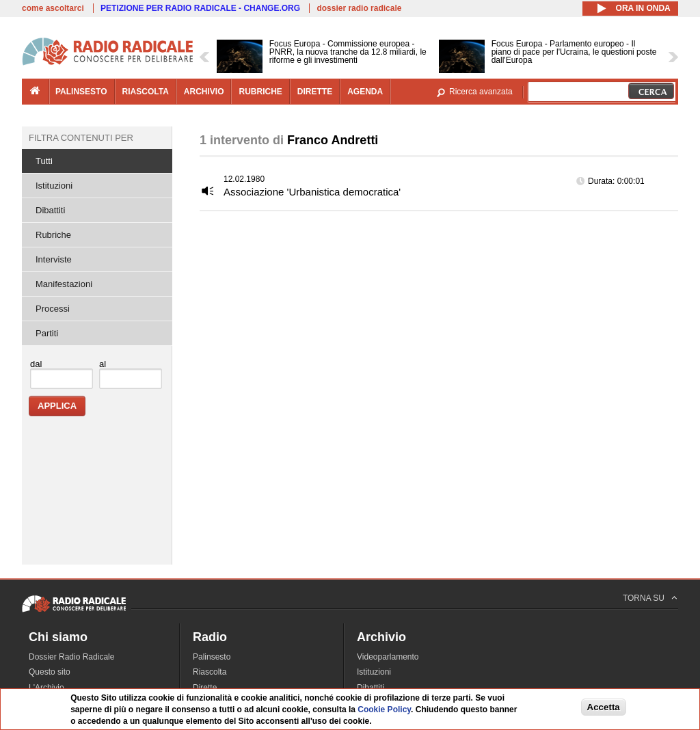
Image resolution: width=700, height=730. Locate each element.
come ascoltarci (53, 8)
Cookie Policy (384, 709)
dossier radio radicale (359, 8)
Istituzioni (54, 186)
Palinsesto (212, 657)
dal (36, 364)
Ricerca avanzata (481, 92)
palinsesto (81, 92)
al (103, 364)
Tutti (44, 161)
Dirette (205, 688)
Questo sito (50, 672)
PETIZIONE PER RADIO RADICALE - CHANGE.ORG (200, 8)
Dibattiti (50, 210)
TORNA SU (644, 598)
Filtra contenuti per (81, 138)
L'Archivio (46, 688)
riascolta (146, 92)
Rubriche (53, 235)
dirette (315, 92)
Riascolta (210, 672)
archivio (204, 92)
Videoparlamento (388, 657)
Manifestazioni (64, 284)
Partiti (47, 333)
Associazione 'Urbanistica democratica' (312, 192)
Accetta (604, 707)
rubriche (260, 92)
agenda (365, 92)
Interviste (54, 259)
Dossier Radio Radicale (71, 657)
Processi (53, 309)
